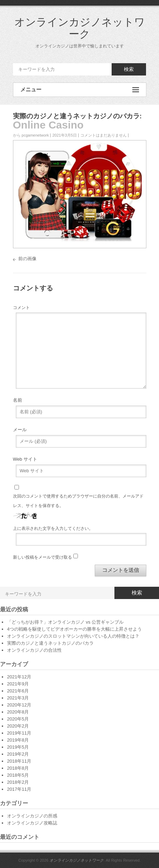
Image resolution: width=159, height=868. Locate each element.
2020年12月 (19, 705)
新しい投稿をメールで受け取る (42, 557)
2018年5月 (18, 775)
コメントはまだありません (104, 135)
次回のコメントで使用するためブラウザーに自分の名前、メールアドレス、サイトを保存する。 (78, 501)
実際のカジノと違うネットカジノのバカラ (76, 116)
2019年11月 (19, 733)
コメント (21, 308)
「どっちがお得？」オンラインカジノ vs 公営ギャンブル (65, 622)
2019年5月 (18, 747)
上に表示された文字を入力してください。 (53, 528)
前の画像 (27, 259)
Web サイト (25, 459)
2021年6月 (18, 691)
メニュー (80, 90)
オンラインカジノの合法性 (34, 650)
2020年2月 (18, 726)
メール (20, 430)
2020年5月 (18, 719)
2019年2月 (18, 754)
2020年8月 (18, 712)
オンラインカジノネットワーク (80, 28)
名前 (18, 400)
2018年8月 (18, 768)
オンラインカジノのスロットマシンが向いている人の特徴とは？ (73, 636)
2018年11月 (19, 761)
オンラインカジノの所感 (32, 816)
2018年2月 (18, 782)
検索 (129, 69)
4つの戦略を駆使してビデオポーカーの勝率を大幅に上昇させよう (74, 629)
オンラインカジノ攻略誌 (32, 823)
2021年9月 (18, 684)
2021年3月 (18, 698)
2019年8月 (18, 740)
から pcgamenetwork (31, 135)
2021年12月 (19, 677)
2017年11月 (19, 789)
